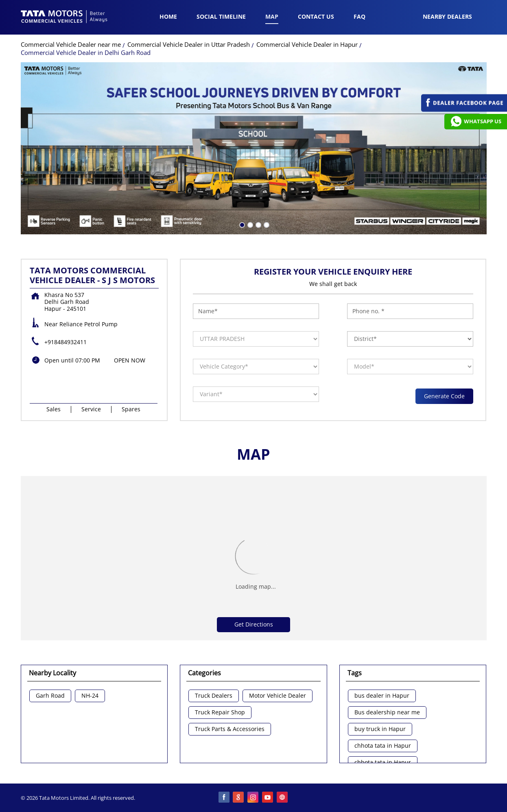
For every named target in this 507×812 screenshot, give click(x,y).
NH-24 (90, 696)
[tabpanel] (254, 148)
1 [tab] (241, 224)
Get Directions (254, 624)
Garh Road (50, 696)
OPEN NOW (130, 360)
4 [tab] (266, 224)
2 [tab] (249, 224)
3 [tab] (258, 224)
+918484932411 (66, 342)
